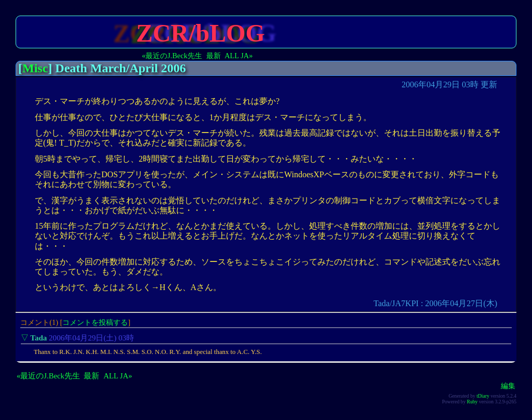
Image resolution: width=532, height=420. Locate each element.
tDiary (483, 396)
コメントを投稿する (95, 322)
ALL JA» (238, 56)
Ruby (473, 402)
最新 (214, 56)
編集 (508, 386)
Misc (35, 68)
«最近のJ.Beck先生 (172, 56)
